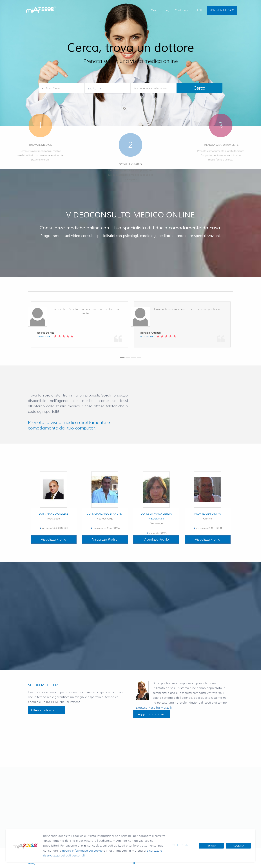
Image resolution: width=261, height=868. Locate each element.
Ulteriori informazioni (47, 710)
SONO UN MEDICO (222, 10)
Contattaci (181, 10)
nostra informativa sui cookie (82, 851)
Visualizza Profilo (53, 539)
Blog (167, 10)
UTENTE (199, 10)
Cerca (155, 10)
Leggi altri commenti (152, 714)
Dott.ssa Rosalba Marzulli (154, 708)
